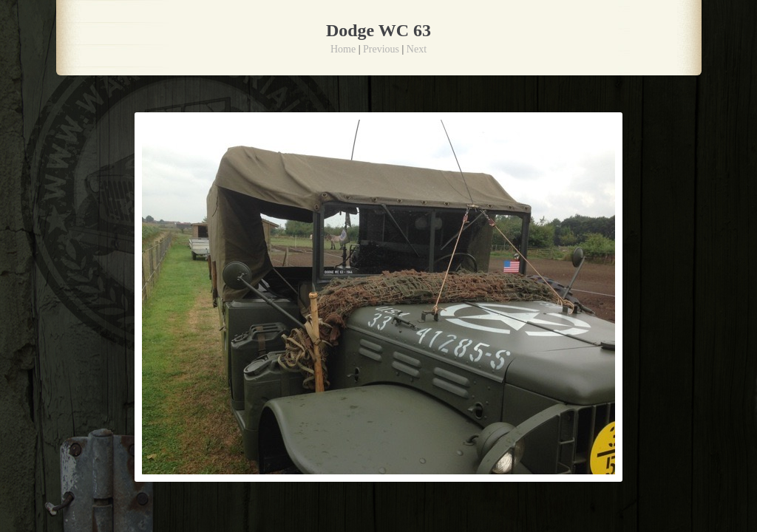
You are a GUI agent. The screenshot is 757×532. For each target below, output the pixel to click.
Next (417, 49)
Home (343, 49)
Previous (381, 49)
